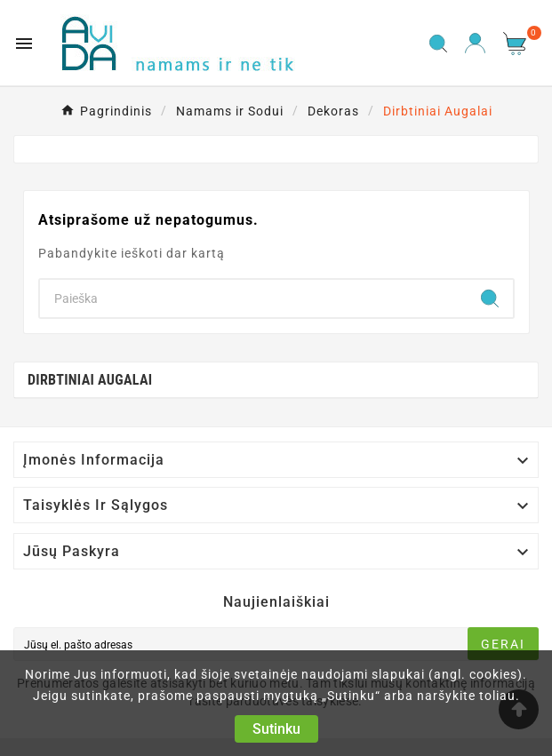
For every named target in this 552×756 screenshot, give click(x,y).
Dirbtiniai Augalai (90, 380)
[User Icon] (475, 43)
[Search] (253, 298)
